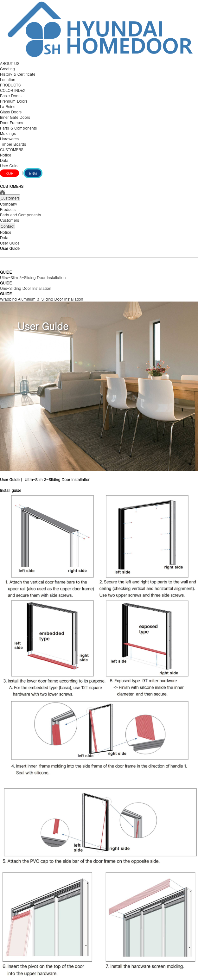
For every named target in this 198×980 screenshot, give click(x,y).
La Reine (8, 106)
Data (4, 160)
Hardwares (9, 139)
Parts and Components (20, 215)
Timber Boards (13, 144)
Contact (8, 226)
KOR (10, 173)
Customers (10, 198)
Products (8, 209)
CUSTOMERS (12, 149)
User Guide (10, 165)
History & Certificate (18, 74)
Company (9, 204)
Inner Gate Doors (15, 117)
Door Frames (12, 122)
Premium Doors (14, 101)
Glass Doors (11, 112)
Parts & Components (19, 128)
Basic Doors (11, 95)
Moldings (8, 133)
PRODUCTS (10, 85)
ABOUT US (10, 63)
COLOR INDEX (13, 90)
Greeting (7, 69)
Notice (6, 155)
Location (8, 79)
